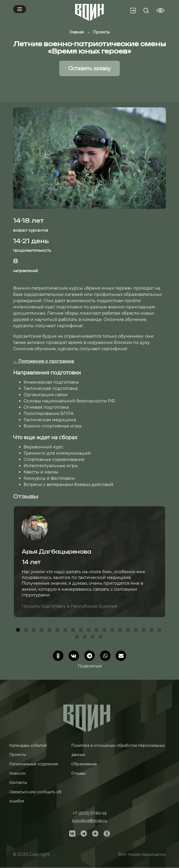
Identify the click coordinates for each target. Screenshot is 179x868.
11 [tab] (97, 631)
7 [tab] (66, 631)
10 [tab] (89, 631)
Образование (84, 764)
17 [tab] (144, 631)
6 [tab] (58, 631)
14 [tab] (121, 631)
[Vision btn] (160, 10)
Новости (17, 773)
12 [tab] (105, 631)
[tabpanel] (89, 562)
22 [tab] (93, 638)
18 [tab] (152, 631)
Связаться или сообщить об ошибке (35, 797)
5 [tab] (50, 631)
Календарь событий (28, 746)
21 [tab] (86, 638)
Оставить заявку (89, 68)
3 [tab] (35, 631)
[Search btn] (146, 10)
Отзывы (78, 773)
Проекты (18, 755)
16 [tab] (137, 631)
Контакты (18, 783)
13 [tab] (113, 631)
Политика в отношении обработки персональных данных (118, 750)
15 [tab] (129, 631)
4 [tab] (42, 631)
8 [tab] (74, 631)
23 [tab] (101, 638)
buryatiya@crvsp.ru (90, 821)
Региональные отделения (33, 764)
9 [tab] (82, 631)
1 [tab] (19, 631)
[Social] (72, 833)
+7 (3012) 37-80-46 (89, 813)
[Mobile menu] (20, 9)
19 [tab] (160, 631)
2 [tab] (27, 631)
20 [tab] (78, 638)
